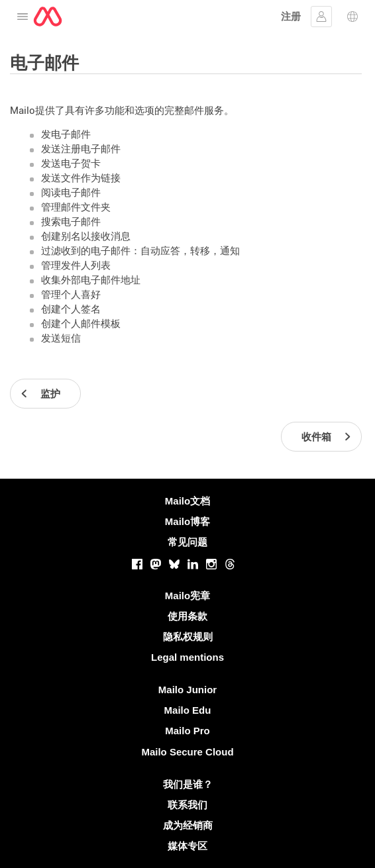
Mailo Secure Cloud (187, 752)
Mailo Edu (188, 710)
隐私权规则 (188, 637)
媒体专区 (187, 846)
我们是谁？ (188, 784)
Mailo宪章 (187, 596)
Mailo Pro (187, 731)
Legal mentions (187, 657)
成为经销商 (188, 825)
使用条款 (187, 616)
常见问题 (187, 542)
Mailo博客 (187, 521)
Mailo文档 (187, 501)
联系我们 (187, 805)
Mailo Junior (187, 690)
